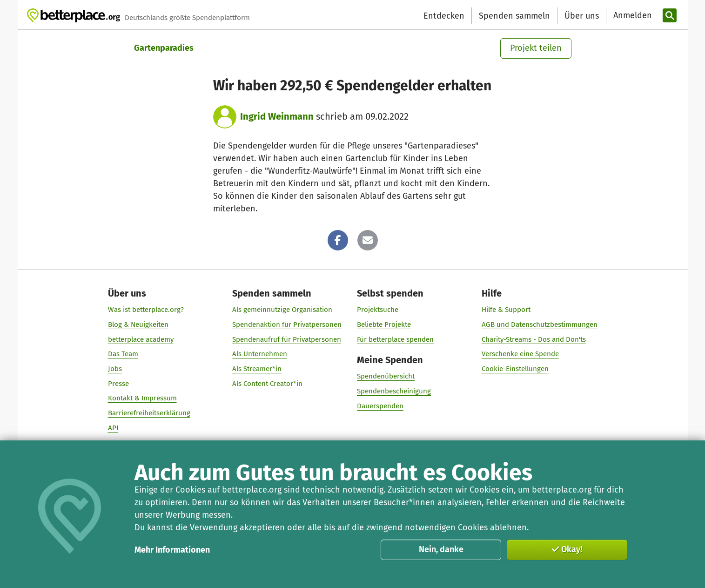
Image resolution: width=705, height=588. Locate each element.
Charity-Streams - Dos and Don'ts (533, 339)
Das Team (123, 354)
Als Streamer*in (257, 368)
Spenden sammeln (514, 16)
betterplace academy (140, 339)
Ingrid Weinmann (277, 116)
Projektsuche (378, 310)
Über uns (582, 16)
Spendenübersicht (386, 376)
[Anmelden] (631, 16)
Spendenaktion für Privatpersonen (287, 324)
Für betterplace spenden (395, 339)
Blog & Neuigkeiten (138, 324)
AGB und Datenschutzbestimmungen (539, 324)
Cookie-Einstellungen (515, 368)
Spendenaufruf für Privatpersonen (287, 339)
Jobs (114, 368)
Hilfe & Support (506, 310)
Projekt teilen (536, 48)
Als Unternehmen (260, 354)
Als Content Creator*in (267, 383)
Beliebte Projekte (384, 324)
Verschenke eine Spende (520, 354)
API (113, 427)
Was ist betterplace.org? (145, 310)
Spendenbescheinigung (394, 391)
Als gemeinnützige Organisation (282, 310)
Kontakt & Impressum (142, 398)
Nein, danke (441, 549)
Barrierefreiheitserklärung (149, 413)
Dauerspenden (380, 406)
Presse (118, 383)
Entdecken (444, 16)
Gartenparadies (164, 48)
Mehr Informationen (172, 550)
